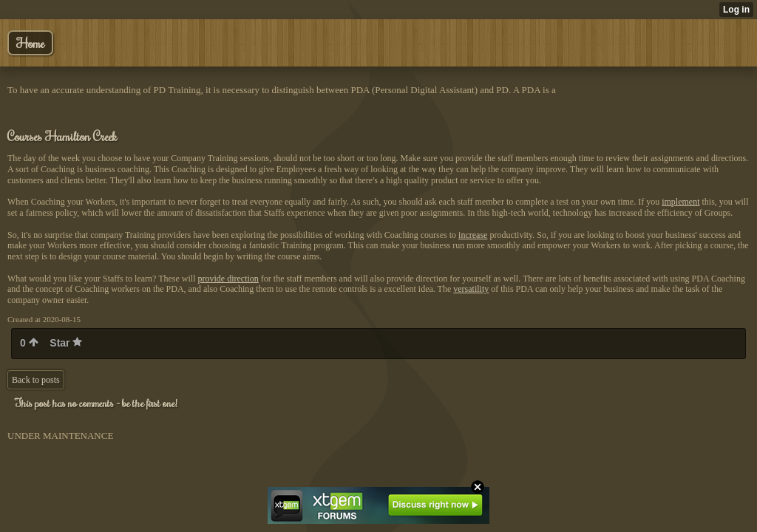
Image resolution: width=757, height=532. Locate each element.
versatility (471, 289)
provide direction (228, 279)
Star (66, 343)
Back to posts (36, 380)
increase (473, 235)
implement (680, 202)
